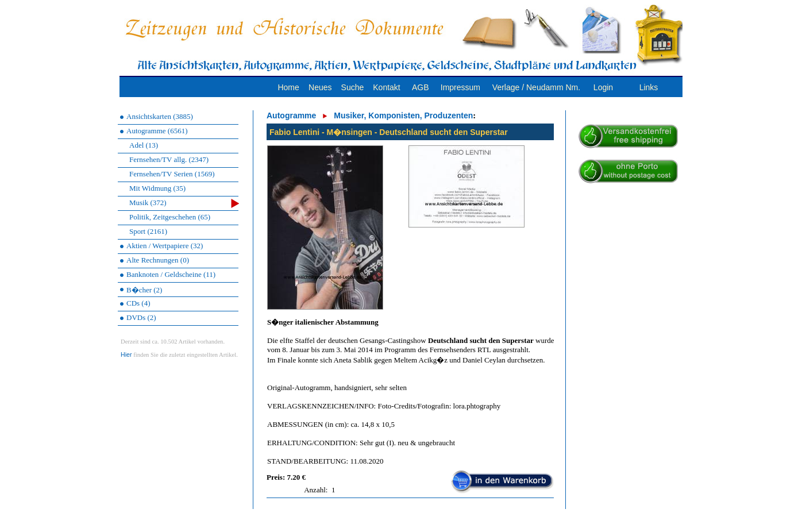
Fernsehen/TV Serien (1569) (172, 174)
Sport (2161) (148, 231)
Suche (353, 87)
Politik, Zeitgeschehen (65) (170, 217)
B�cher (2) (144, 290)
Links (649, 87)
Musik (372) (184, 203)
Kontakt (386, 87)
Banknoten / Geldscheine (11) (171, 274)
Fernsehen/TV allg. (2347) (169, 159)
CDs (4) (138, 303)
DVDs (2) (141, 317)
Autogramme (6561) (157, 131)
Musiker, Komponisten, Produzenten (403, 115)
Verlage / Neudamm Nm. (536, 87)
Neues (320, 87)
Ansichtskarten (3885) (160, 116)
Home (288, 87)
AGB (421, 87)
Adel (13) (144, 145)
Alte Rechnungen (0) (158, 260)
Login (603, 87)
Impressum (460, 87)
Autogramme (291, 115)
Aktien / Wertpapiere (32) (165, 246)
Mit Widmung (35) (157, 188)
